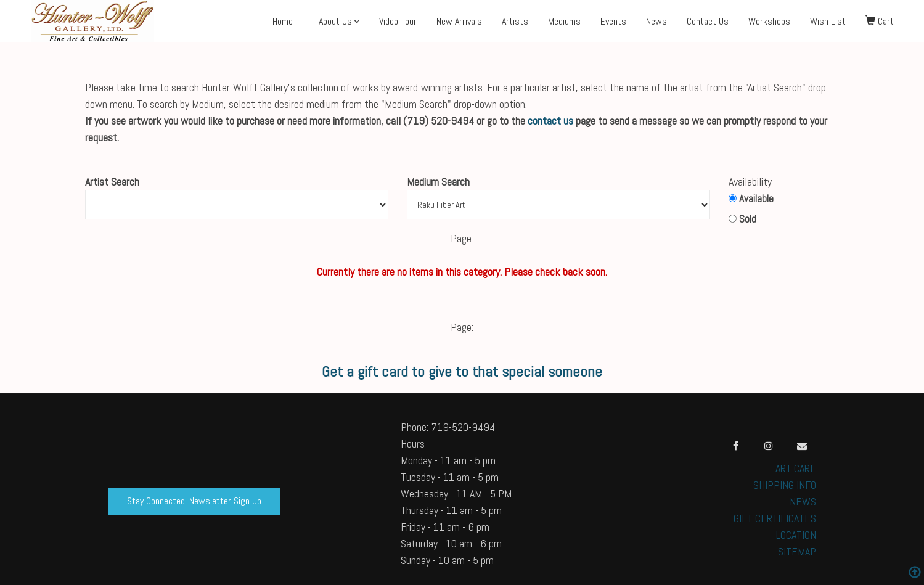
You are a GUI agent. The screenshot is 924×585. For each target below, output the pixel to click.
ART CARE (796, 468)
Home (283, 21)
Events (613, 21)
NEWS (803, 501)
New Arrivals (459, 21)
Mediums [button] (564, 21)
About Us (335, 21)
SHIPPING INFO (785, 485)
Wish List (828, 21)
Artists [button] (515, 21)
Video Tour (398, 21)
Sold (742, 219)
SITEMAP (797, 551)
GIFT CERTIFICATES (775, 518)
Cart (880, 21)
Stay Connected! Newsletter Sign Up (194, 501)
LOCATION (796, 535)
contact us (550, 121)
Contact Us (708, 21)
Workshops (769, 21)
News (656, 21)
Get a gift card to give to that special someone (462, 371)
